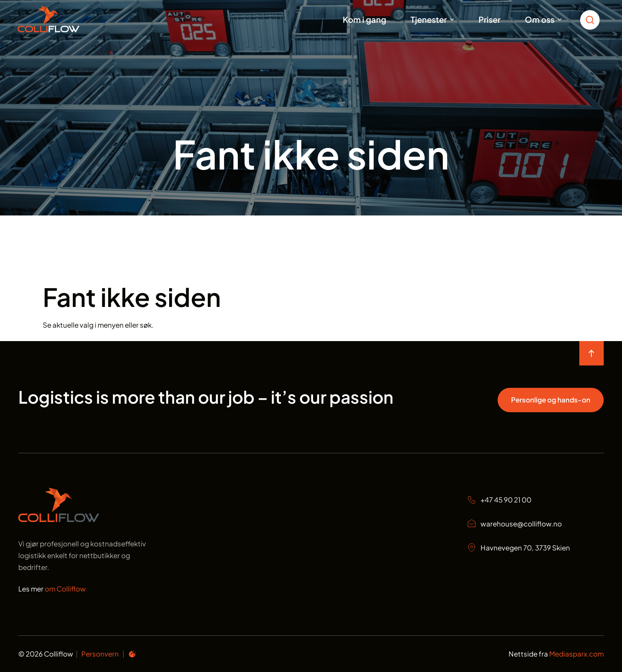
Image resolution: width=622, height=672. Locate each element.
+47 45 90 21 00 (499, 500)
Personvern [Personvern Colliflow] (100, 654)
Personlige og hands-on (551, 400)
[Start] (59, 19)
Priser (489, 19)
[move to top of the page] (592, 353)
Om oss (540, 19)
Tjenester (429, 19)
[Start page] (59, 520)
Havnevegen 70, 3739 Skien (518, 548)
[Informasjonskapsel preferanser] (132, 655)
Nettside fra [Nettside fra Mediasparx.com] (556, 654)
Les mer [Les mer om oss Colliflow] (52, 589)
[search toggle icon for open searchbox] (592, 19)
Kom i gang (364, 19)
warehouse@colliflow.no (514, 524)
